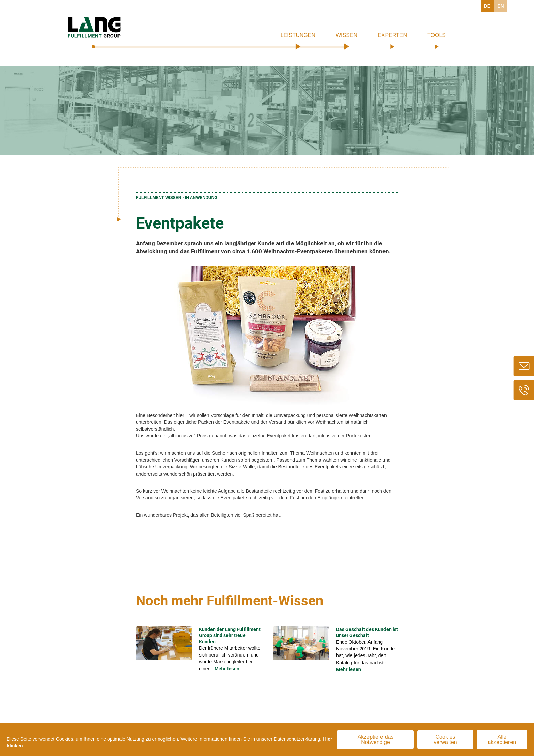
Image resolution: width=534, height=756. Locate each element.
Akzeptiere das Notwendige (376, 739)
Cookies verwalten (445, 739)
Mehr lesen (227, 669)
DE (487, 6)
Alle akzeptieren (502, 739)
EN (500, 6)
